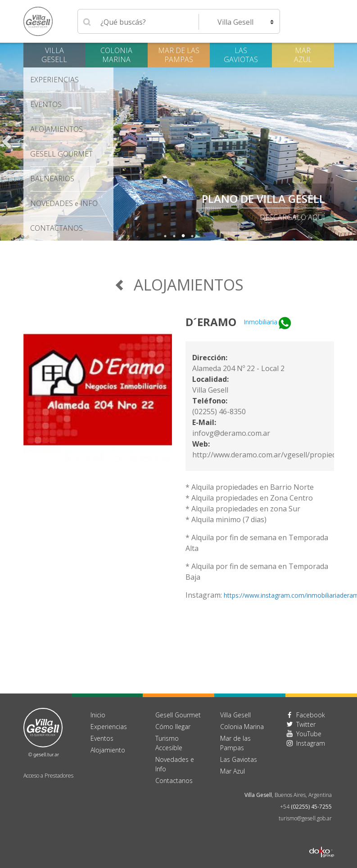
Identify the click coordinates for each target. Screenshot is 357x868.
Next (350, 142)
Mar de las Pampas (179, 55)
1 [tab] (165, 236)
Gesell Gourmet (61, 154)
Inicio (98, 715)
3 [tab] (183, 236)
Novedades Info (64, 203)
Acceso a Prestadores (48, 776)
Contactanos (174, 781)
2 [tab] (174, 236)
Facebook (311, 715)
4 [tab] (192, 236)
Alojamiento (108, 750)
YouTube (309, 734)
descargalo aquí (292, 217)
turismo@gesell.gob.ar (305, 818)
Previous (7, 142)
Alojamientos (56, 129)
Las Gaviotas (241, 55)
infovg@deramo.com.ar (231, 433)
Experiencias (54, 80)
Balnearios (52, 179)
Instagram (311, 743)
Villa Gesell (54, 55)
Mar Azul (303, 55)
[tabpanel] (178, 142)
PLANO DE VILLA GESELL (263, 199)
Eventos (46, 104)
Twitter (306, 724)
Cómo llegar (173, 727)
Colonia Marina (116, 55)
